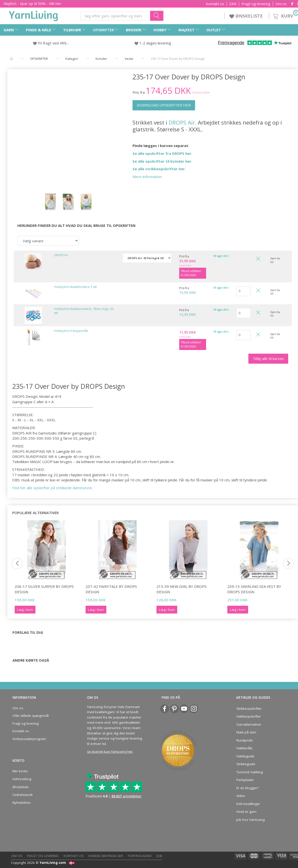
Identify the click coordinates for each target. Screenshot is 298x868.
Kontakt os (215, 4)
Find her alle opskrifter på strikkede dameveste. (52, 488)
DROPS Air (61, 255)
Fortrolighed (140, 856)
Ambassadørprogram (29, 739)
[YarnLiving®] (33, 15)
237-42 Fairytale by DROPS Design (111, 589)
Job (160, 856)
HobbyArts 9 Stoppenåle (71, 331)
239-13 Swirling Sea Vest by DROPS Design (254, 589)
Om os (281, 4)
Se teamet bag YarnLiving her (110, 752)
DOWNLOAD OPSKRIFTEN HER (164, 105)
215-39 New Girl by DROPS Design (182, 589)
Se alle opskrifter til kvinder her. (162, 161)
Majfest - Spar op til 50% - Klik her (32, 3)
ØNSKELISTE (247, 16)
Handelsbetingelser (106, 856)
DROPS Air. (182, 122)
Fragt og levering (256, 4)
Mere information (147, 177)
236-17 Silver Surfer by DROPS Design (44, 589)
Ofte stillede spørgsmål (31, 716)
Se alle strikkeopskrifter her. (159, 169)
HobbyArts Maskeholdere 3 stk (75, 287)
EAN (233, 4)
